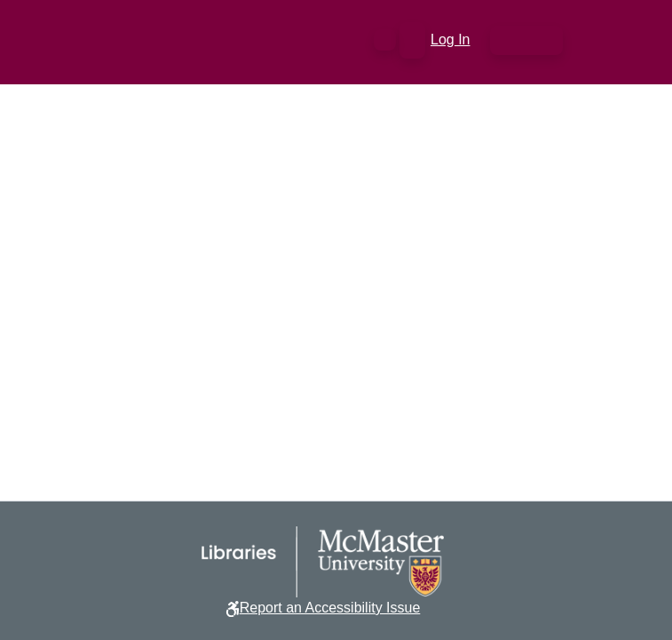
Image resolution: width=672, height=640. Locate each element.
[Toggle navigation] (526, 40)
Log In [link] (451, 40)
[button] (385, 40)
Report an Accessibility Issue (330, 608)
